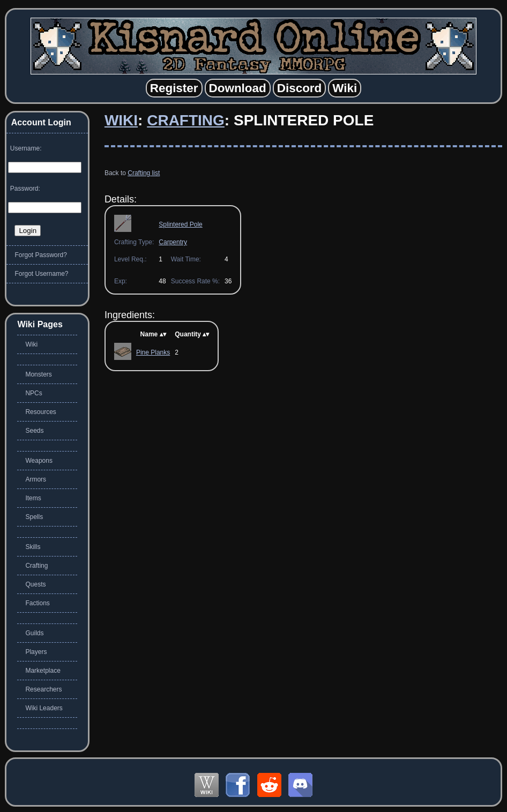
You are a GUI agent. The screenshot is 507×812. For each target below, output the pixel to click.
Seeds (34, 431)
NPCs (33, 393)
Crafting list (144, 173)
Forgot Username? (41, 274)
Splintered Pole (180, 224)
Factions (37, 603)
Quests (35, 584)
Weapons (39, 461)
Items (33, 498)
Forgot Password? (40, 255)
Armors (36, 479)
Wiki (121, 120)
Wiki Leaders (44, 708)
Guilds (34, 633)
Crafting (186, 120)
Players (36, 652)
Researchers (43, 689)
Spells (34, 517)
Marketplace (43, 671)
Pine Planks (153, 352)
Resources (40, 412)
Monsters (38, 374)
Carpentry (173, 242)
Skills (33, 547)
